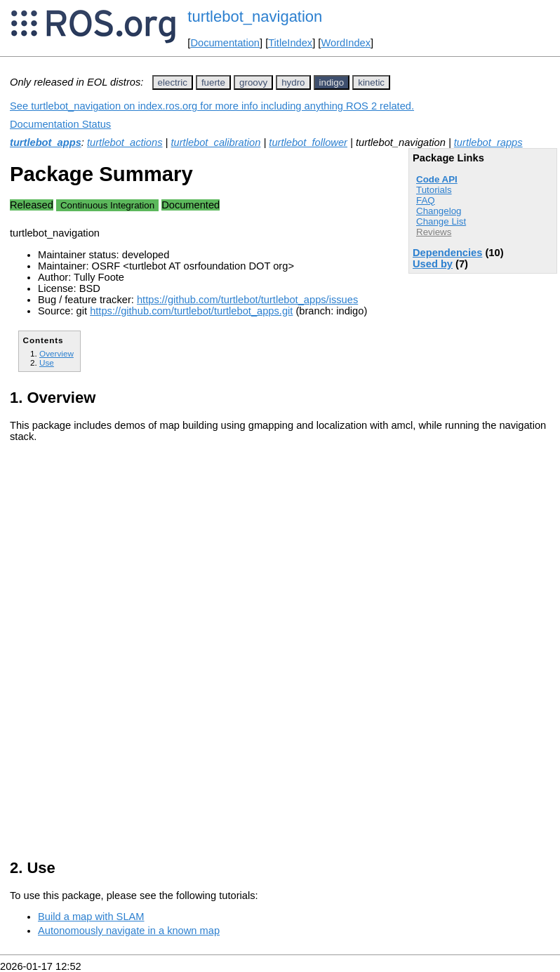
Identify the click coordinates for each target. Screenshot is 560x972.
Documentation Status (60, 124)
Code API (437, 179)
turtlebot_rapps (488, 142)
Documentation (225, 43)
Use (47, 362)
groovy (253, 82)
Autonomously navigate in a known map (129, 931)
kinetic (371, 82)
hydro (293, 82)
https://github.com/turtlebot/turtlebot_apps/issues (247, 300)
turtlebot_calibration (215, 142)
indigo (332, 82)
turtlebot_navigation (255, 16)
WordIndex (346, 43)
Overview (56, 353)
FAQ (426, 200)
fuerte (213, 82)
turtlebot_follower (308, 142)
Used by (433, 264)
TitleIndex (290, 43)
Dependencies (447, 253)
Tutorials (434, 190)
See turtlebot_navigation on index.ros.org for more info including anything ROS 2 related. (212, 106)
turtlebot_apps (46, 142)
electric (173, 82)
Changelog (439, 211)
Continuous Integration (107, 205)
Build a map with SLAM (91, 917)
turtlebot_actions (125, 142)
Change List (441, 221)
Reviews (434, 232)
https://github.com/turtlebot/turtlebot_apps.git (191, 311)
